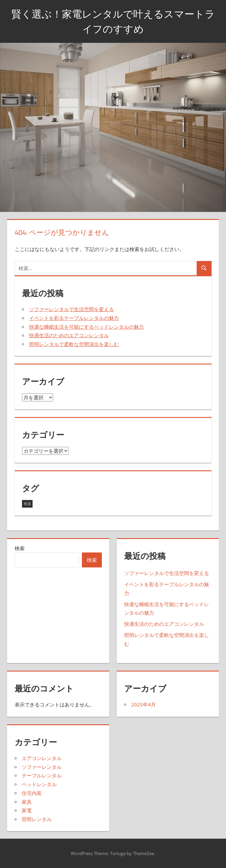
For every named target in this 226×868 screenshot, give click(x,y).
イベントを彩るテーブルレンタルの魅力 (74, 318)
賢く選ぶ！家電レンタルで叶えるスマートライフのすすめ (113, 21)
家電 (27, 810)
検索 (20, 548)
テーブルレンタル (42, 775)
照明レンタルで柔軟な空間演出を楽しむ (74, 344)
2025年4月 (144, 705)
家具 (27, 802)
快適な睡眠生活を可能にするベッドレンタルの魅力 (86, 327)
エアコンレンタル (42, 758)
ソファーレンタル (42, 767)
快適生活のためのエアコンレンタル (69, 335)
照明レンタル (37, 819)
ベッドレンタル (39, 784)
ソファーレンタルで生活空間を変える (71, 309)
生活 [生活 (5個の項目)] (27, 504)
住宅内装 (32, 793)
